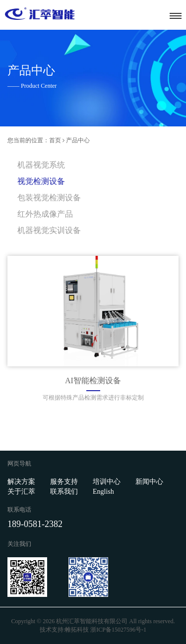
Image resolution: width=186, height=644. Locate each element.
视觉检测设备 (41, 181)
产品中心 (78, 140)
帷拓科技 (77, 630)
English (103, 492)
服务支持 (64, 482)
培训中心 (107, 482)
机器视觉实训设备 (49, 230)
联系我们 (64, 492)
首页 (55, 140)
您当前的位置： (28, 140)
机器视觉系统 (41, 165)
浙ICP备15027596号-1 (118, 630)
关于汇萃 (21, 492)
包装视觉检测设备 (49, 198)
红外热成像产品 (45, 214)
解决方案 (21, 482)
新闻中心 (149, 482)
